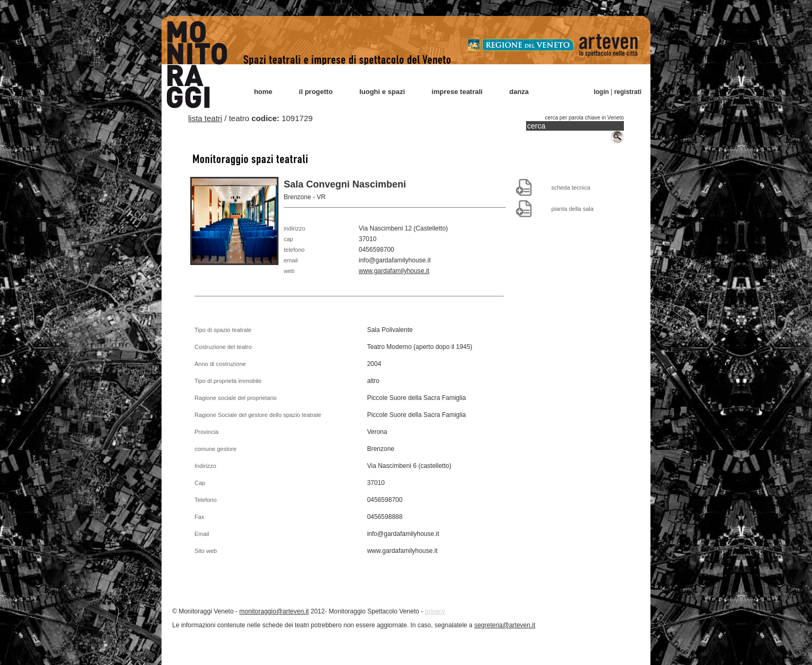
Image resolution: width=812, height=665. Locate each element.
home (263, 92)
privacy (435, 611)
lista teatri (205, 118)
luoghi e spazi (382, 92)
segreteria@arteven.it (505, 625)
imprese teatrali (457, 92)
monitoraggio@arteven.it (274, 611)
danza (519, 92)
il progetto (316, 92)
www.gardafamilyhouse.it (394, 271)
